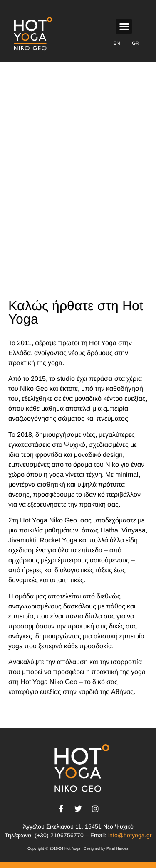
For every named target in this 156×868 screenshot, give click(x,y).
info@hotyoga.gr (130, 835)
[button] (124, 27)
